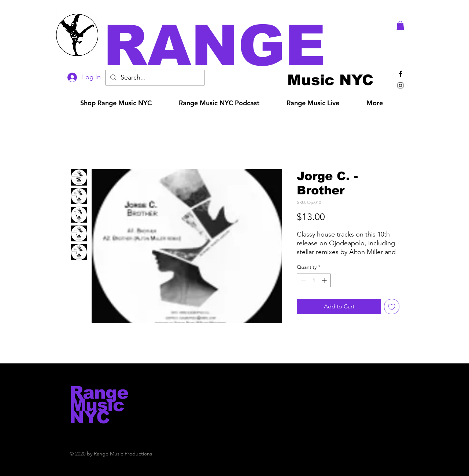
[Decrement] (302, 280)
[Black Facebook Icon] (400, 74)
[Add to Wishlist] (392, 307)
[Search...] (155, 78)
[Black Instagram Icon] (400, 85)
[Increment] (325, 280)
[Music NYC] (330, 80)
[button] (245, 46)
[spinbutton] (314, 280)
